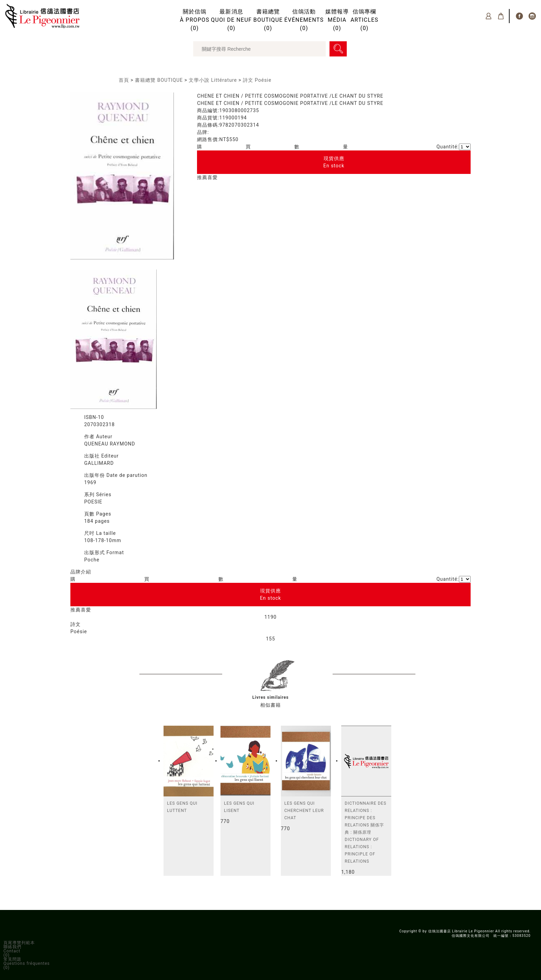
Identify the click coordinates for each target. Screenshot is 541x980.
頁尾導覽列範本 (19, 943)
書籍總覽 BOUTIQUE (159, 80)
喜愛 (213, 177)
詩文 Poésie (257, 80)
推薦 (202, 177)
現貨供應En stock (334, 162)
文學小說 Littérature (213, 80)
